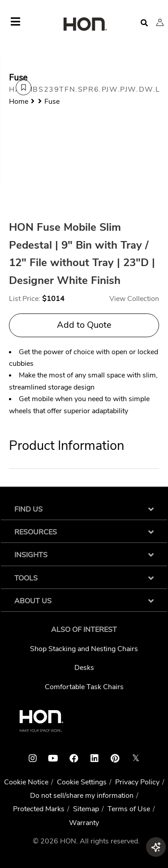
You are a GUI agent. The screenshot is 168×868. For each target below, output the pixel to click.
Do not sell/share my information (82, 796)
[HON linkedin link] (95, 758)
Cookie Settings (82, 782)
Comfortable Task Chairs (84, 687)
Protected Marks (39, 809)
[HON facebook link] (74, 758)
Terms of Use (129, 809)
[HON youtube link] (53, 758)
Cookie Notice (26, 782)
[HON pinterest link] (115, 758)
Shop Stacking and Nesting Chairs (84, 649)
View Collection (134, 299)
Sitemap (86, 809)
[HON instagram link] (33, 758)
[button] (160, 22)
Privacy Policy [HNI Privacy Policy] (137, 782)
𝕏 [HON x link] (136, 758)
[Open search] (144, 23)
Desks (84, 668)
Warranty (84, 823)
